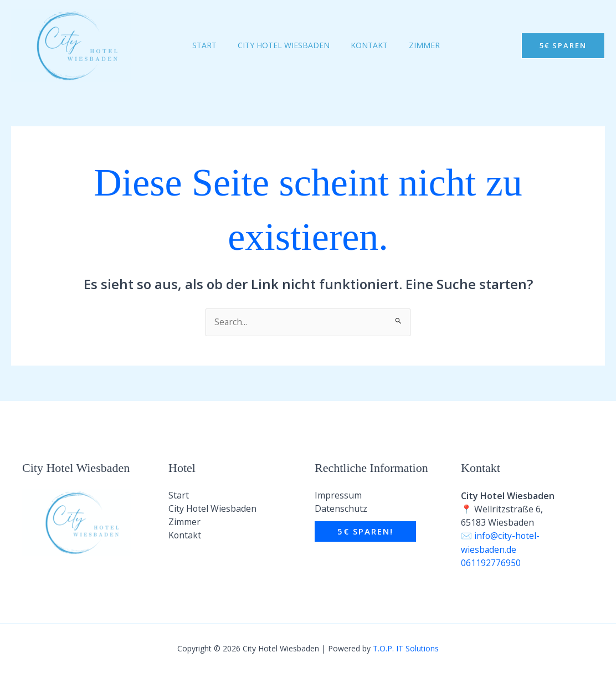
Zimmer (184, 523)
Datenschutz (341, 510)
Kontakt (185, 536)
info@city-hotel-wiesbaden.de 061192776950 (501, 549)
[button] (563, 46)
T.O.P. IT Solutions (406, 648)
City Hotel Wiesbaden (213, 510)
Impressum (338, 496)
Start (179, 496)
